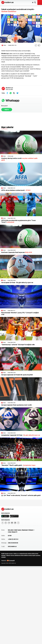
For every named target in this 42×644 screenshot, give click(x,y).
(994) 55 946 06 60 (13, 543)
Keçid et (7, 110)
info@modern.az (12, 546)
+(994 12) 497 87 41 (13, 539)
